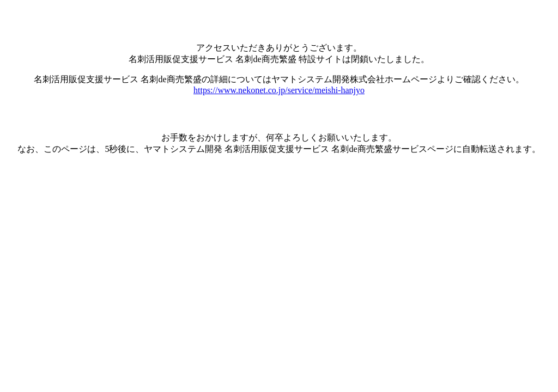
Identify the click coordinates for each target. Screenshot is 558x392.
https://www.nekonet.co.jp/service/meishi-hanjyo (279, 90)
